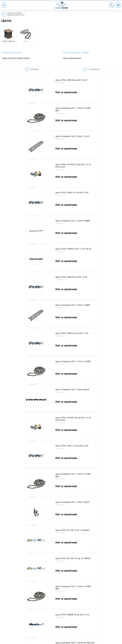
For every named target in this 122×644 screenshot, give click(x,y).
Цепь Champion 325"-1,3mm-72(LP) (101, 331)
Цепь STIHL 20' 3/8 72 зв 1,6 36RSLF (40, 367)
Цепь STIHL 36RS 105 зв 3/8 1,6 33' (102, 224)
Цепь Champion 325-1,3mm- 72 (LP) (42, 117)
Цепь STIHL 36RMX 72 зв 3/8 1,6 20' (42, 545)
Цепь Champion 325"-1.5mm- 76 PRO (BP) (42, 403)
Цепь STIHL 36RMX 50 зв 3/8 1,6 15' (102, 403)
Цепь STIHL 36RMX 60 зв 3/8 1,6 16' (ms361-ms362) (42, 474)
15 (73, 615)
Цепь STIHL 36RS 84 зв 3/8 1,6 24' (41, 82)
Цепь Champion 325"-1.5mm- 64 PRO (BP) (102, 82)
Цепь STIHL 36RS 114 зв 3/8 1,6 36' (102, 296)
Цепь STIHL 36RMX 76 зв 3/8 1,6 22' (102, 581)
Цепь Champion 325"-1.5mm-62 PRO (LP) (102, 474)
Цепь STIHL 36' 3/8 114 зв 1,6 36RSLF (101, 367)
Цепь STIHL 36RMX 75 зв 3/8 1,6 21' (42, 581)
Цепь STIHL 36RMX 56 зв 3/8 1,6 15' (102, 438)
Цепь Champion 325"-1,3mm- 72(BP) (41, 224)
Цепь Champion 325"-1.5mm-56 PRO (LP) (42, 438)
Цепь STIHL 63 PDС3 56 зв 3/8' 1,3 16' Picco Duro (41, 296)
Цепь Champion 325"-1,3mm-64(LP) (101, 260)
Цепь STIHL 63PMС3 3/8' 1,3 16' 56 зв (42, 189)
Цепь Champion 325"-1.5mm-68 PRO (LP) (102, 545)
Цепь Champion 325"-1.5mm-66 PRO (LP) (102, 510)
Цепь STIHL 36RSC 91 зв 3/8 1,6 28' (42, 153)
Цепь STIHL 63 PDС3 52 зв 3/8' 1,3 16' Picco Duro (101, 117)
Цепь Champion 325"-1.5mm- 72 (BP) (42, 260)
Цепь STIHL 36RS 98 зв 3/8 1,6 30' (101, 189)
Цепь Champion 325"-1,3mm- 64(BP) (101, 153)
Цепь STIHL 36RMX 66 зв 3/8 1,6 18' (42, 510)
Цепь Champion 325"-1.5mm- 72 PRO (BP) (42, 331)
